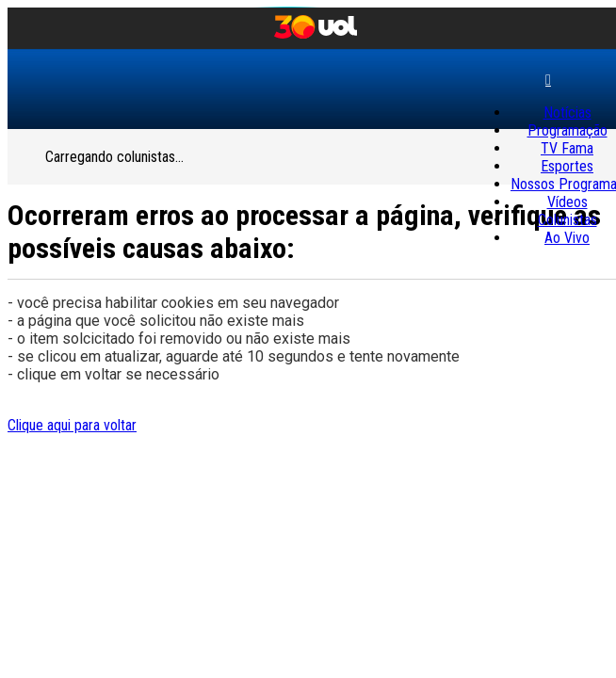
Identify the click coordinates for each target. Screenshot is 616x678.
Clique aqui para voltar (72, 425)
